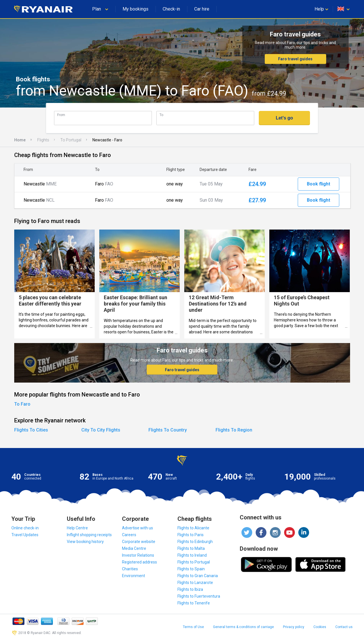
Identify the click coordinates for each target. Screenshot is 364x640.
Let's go (285, 118)
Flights (43, 140)
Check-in (171, 9)
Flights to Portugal (194, 562)
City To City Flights (101, 430)
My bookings (136, 9)
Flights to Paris (191, 535)
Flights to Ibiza (190, 589)
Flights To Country (168, 430)
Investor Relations (138, 555)
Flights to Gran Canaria (198, 576)
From (61, 115)
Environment (134, 576)
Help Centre (77, 528)
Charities (130, 569)
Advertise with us (137, 528)
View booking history (85, 542)
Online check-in (25, 528)
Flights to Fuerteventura (199, 596)
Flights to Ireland (192, 555)
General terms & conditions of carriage (243, 627)
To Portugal (71, 140)
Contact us (344, 627)
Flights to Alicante (193, 528)
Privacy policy (294, 627)
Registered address (139, 562)
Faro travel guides (295, 59)
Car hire (202, 9)
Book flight (318, 184)
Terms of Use (193, 627)
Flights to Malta (191, 548)
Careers (129, 535)
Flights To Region (234, 430)
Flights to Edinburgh (195, 542)
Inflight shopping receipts (89, 535)
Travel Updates (25, 535)
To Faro (22, 404)
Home (20, 140)
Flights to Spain (191, 569)
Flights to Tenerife (194, 603)
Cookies (320, 627)
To (161, 115)
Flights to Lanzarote (195, 583)
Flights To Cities (31, 430)
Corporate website (139, 542)
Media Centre (134, 548)
